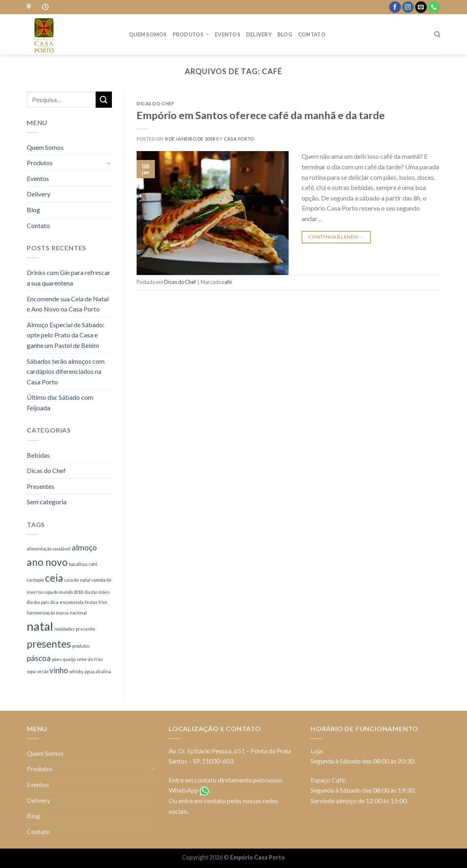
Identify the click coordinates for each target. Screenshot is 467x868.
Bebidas (38, 455)
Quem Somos (148, 34)
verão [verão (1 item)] (43, 671)
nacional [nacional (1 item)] (78, 613)
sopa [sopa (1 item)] (31, 671)
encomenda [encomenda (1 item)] (72, 602)
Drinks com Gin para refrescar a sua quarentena (69, 278)
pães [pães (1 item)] (57, 659)
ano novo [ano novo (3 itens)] (47, 562)
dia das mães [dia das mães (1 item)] (97, 592)
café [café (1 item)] (93, 564)
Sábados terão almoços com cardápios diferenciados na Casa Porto (66, 371)
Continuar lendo (336, 237)
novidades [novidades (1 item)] (64, 629)
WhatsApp (184, 790)
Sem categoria (47, 502)
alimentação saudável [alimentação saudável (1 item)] (49, 549)
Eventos (228, 34)
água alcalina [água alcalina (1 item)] (98, 671)
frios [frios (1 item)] (103, 602)
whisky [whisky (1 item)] (76, 671)
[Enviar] (104, 99)
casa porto (239, 139)
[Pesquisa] (437, 34)
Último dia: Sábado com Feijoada (60, 402)
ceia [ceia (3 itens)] (54, 578)
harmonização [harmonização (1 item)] (41, 613)
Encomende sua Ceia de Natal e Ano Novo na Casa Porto (68, 304)
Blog (285, 34)
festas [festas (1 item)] (91, 602)
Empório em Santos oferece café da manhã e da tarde (261, 115)
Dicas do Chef (46, 470)
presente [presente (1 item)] (86, 629)
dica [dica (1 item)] (54, 602)
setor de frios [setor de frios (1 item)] (90, 659)
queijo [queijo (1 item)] (69, 659)
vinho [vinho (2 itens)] (59, 670)
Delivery (259, 34)
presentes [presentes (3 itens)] (49, 644)
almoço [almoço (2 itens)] (84, 547)
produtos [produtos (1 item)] (81, 646)
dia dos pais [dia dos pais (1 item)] (38, 602)
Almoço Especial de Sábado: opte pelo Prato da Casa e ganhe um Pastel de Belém (66, 335)
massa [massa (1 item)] (62, 613)
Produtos (191, 34)
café (227, 282)
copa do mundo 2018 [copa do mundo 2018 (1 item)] (63, 592)
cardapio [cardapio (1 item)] (35, 580)
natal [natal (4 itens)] (40, 626)
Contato (312, 34)
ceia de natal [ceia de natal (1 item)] (77, 580)
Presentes (41, 486)
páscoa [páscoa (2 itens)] (39, 658)
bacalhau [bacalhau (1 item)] (78, 564)
